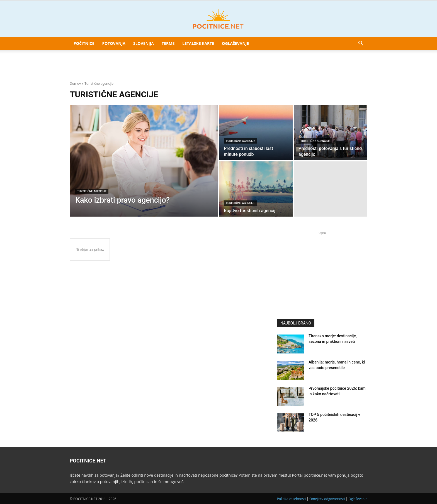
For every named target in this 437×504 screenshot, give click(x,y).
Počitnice (84, 43)
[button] (361, 44)
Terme (168, 43)
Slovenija (144, 43)
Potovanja (114, 43)
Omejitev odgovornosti (327, 499)
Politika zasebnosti (292, 499)
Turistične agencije (92, 191)
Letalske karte (198, 43)
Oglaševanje (235, 43)
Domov (75, 83)
